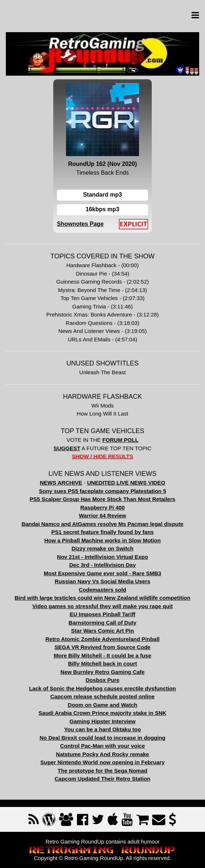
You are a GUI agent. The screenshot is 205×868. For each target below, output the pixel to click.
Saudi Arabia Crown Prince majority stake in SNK (102, 713)
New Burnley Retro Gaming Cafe (103, 672)
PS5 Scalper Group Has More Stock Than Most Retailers (102, 499)
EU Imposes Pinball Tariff (102, 614)
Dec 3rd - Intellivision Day (103, 565)
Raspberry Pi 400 (102, 507)
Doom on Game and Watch (102, 705)
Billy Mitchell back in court (102, 664)
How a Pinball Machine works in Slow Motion (102, 540)
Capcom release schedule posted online (102, 696)
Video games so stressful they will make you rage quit (103, 606)
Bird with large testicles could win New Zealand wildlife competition (102, 598)
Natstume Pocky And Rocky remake (102, 754)
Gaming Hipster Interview (103, 721)
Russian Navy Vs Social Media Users (102, 581)
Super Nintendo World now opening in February (103, 762)
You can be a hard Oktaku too (103, 729)
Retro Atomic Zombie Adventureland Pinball (102, 639)
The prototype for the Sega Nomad (102, 771)
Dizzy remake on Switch (102, 548)
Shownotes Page (80, 224)
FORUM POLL (120, 440)
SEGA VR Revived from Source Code (103, 647)
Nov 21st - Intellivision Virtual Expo (102, 557)
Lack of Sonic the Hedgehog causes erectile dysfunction (103, 688)
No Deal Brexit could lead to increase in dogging (102, 738)
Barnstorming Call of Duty (102, 623)
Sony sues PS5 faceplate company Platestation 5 (102, 491)
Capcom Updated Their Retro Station (103, 779)
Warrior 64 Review (102, 516)
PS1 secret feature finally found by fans (103, 532)
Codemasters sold (102, 590)
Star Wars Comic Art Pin (102, 631)
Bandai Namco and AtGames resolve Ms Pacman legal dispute (102, 524)
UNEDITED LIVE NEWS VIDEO (126, 483)
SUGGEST (67, 448)
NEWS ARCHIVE (61, 483)
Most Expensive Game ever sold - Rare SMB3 (102, 573)
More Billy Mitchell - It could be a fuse (102, 655)
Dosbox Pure (103, 680)
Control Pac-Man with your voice (103, 746)
